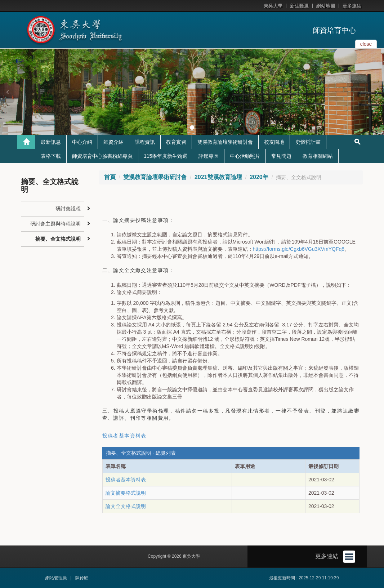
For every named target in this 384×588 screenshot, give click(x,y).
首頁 (110, 177)
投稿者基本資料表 (124, 436)
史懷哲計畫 (308, 142)
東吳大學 (273, 6)
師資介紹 (113, 142)
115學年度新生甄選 (166, 156)
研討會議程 (68, 209)
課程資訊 (145, 142)
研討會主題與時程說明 (55, 224)
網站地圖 (326, 6)
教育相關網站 (318, 156)
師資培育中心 (334, 30)
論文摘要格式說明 (126, 493)
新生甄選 (299, 6)
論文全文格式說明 (126, 506)
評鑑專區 (209, 156)
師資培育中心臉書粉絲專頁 (102, 156)
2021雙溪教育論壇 (218, 177)
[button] (7, 92)
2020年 (259, 177)
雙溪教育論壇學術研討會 (225, 142)
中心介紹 (82, 142)
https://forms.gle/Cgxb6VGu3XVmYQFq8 (299, 249)
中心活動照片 (245, 156)
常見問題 (281, 156)
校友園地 (274, 142)
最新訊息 (51, 142)
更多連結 (352, 6)
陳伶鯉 (82, 578)
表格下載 (51, 156)
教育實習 (176, 142)
